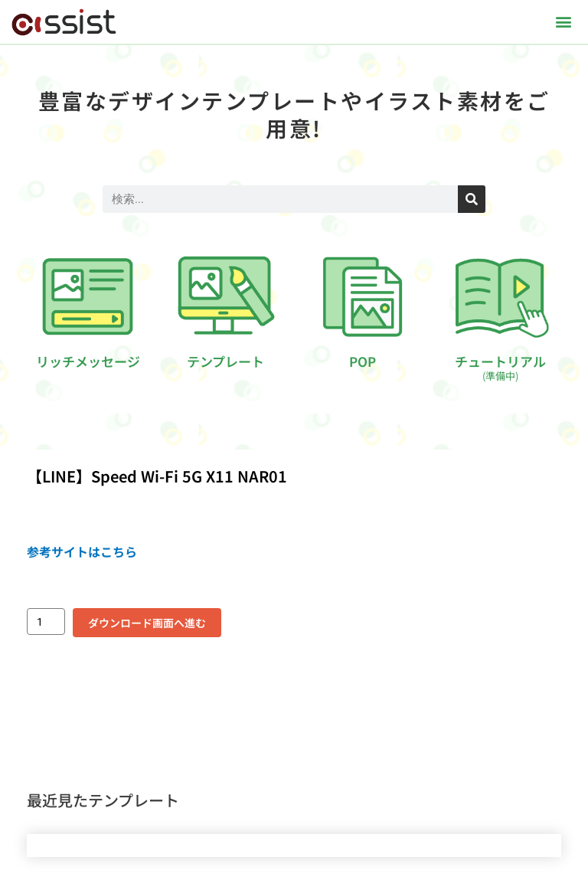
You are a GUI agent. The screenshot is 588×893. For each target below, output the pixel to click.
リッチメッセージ (88, 361)
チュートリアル (500, 367)
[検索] (472, 199)
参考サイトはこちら (82, 551)
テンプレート (225, 361)
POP (363, 361)
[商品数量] (46, 622)
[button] (564, 22)
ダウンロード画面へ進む (147, 623)
